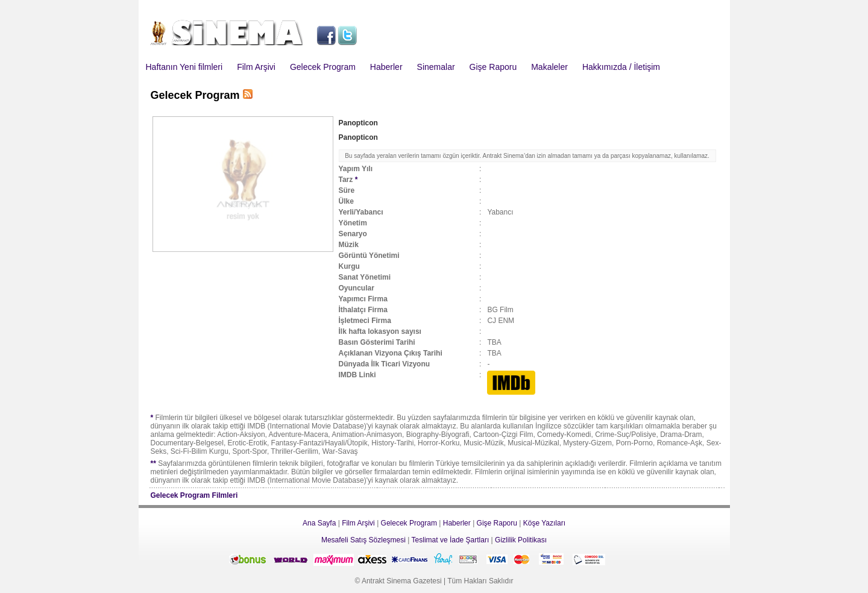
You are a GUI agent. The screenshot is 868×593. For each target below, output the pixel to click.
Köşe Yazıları (544, 523)
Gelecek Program (323, 67)
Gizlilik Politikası (521, 540)
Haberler (386, 67)
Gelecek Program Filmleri (194, 495)
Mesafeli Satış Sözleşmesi (363, 540)
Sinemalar (436, 67)
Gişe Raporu (493, 67)
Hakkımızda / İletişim (621, 67)
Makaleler (549, 67)
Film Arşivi (256, 67)
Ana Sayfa (319, 523)
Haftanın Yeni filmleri (184, 67)
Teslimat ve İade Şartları (451, 540)
